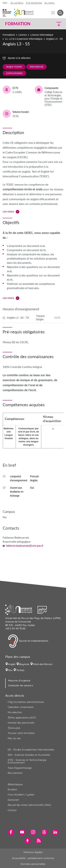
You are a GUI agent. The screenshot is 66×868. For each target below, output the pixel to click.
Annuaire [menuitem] (14, 728)
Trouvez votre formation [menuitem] (21, 733)
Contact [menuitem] (12, 810)
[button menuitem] (60, 13)
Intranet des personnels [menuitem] (21, 723)
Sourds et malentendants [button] (28, 641)
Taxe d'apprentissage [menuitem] (20, 768)
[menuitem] (11, 832)
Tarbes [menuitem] (20, 670)
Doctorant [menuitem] (13, 800)
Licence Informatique (42, 35)
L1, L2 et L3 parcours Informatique (24, 39)
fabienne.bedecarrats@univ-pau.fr (25, 546)
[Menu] (53, 13)
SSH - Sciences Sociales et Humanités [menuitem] (29, 755)
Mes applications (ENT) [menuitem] (22, 718)
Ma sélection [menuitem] (15, 712)
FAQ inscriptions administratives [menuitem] (26, 702)
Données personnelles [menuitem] (33, 864)
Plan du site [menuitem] (14, 738)
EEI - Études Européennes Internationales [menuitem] (31, 750)
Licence (23, 35)
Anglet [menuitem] (12, 664)
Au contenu (17, 3)
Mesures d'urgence (19, 681)
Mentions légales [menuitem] (33, 852)
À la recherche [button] (34, 3)
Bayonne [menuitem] (24, 664)
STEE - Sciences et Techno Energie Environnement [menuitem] (27, 761)
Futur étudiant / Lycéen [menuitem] (21, 795)
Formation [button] (18, 24)
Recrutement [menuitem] (15, 773)
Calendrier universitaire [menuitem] (21, 707)
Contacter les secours (21, 685)
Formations (9, 35)
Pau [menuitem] (10, 670)
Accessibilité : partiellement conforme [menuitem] (33, 858)
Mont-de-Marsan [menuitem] (43, 664)
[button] (57, 24)
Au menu (49, 3)
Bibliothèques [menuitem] (15, 784)
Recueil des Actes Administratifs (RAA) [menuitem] (29, 805)
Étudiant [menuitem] (12, 789)
